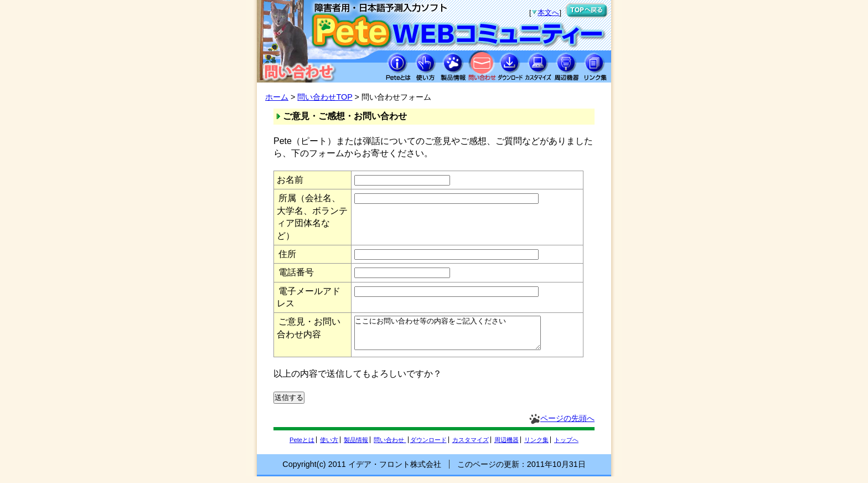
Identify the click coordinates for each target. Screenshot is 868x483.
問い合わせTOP (325, 97)
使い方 (329, 446)
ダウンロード (428, 446)
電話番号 (296, 272)
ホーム (277, 97)
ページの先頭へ (567, 425)
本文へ (548, 12)
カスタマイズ (471, 446)
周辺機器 (507, 446)
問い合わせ (390, 446)
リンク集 (536, 446)
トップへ (566, 446)
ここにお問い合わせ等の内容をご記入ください (459, 336)
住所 (287, 254)
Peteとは (302, 446)
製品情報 (356, 446)
